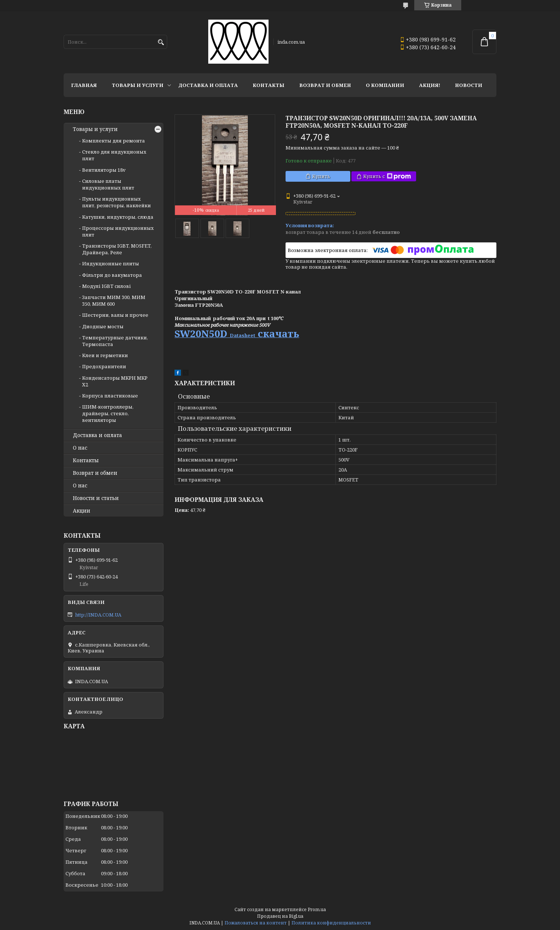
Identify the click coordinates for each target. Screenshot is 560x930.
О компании (385, 85)
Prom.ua (317, 909)
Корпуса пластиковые (110, 396)
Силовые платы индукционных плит (108, 184)
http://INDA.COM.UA (98, 615)
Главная (84, 85)
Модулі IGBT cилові (107, 286)
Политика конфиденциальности (331, 923)
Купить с (387, 176)
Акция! (430, 85)
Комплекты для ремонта (114, 141)
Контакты (269, 85)
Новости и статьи (96, 498)
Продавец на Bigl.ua (280, 916)
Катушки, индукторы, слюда (118, 217)
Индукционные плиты (111, 263)
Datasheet (242, 335)
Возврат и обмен (325, 85)
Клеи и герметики (105, 355)
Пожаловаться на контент (256, 923)
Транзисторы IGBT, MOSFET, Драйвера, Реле (117, 249)
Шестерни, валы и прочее (115, 315)
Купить (321, 176)
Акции (82, 511)
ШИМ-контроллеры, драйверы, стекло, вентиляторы (108, 413)
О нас (80, 448)
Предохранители (104, 366)
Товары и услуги (138, 85)
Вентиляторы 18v (104, 170)
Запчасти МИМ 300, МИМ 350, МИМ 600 (114, 301)
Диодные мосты (103, 326)
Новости (469, 85)
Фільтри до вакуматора (112, 275)
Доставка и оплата (208, 85)
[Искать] (161, 42)
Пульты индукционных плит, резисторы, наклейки (117, 202)
